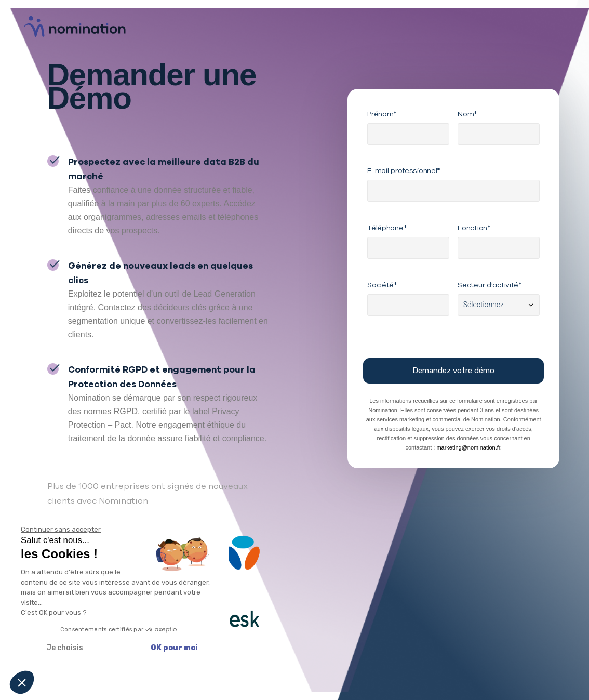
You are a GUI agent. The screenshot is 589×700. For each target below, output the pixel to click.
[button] (22, 682)
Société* (382, 285)
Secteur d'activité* (490, 285)
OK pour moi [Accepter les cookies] (174, 648)
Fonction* (474, 228)
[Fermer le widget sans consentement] (61, 530)
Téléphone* (387, 228)
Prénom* (382, 114)
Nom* (467, 114)
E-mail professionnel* (404, 170)
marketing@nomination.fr (468, 447)
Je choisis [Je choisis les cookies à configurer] (65, 648)
